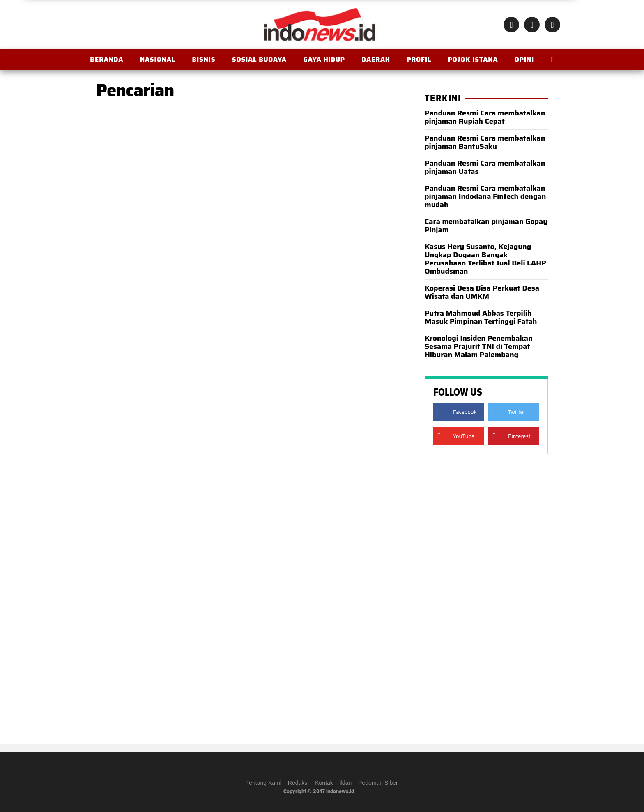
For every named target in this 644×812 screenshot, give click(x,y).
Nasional (158, 59)
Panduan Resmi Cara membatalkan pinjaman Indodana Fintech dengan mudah (485, 196)
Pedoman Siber (378, 783)
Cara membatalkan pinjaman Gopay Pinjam (486, 226)
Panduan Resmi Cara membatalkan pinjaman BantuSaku (485, 142)
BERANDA (107, 59)
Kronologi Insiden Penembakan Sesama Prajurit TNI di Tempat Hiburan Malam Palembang (479, 346)
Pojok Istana (473, 59)
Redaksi (298, 783)
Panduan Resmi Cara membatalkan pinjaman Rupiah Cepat (485, 117)
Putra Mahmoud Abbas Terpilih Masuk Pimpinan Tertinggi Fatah (481, 317)
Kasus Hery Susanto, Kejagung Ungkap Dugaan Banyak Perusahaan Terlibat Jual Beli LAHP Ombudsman (485, 259)
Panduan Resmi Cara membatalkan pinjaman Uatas (485, 167)
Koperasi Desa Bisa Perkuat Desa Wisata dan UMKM (482, 292)
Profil (419, 59)
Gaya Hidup (324, 59)
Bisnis (204, 59)
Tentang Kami (264, 783)
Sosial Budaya (259, 59)
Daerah (376, 59)
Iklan (346, 783)
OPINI (524, 59)
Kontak (324, 783)
